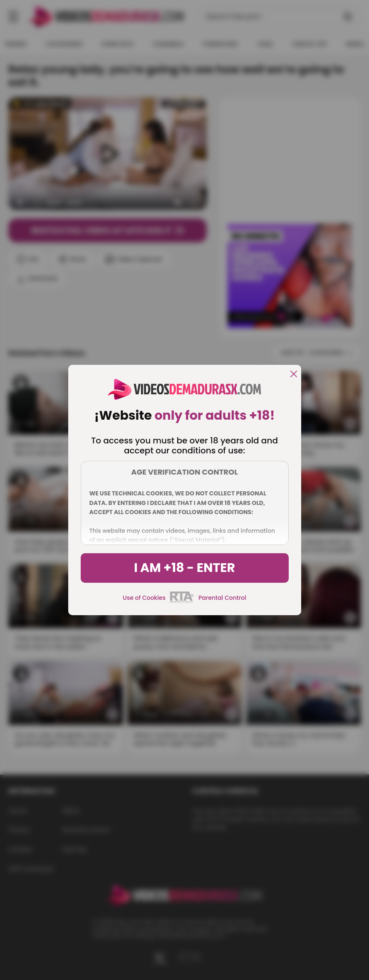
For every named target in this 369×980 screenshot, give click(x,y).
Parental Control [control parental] (222, 598)
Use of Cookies (144, 598)
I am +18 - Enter (184, 568)
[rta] (182, 601)
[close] (294, 375)
